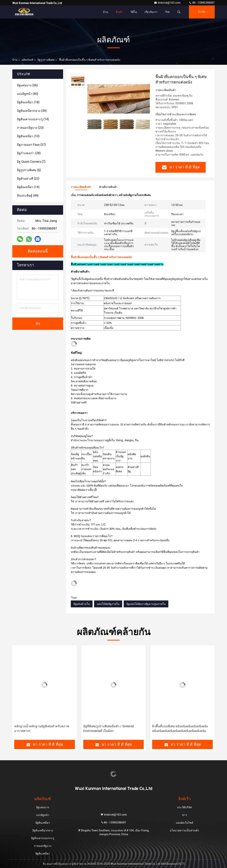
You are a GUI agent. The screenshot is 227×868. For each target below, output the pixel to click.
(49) (28, 196)
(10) (28, 136)
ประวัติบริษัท (184, 807)
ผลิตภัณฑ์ (28, 60)
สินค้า (119, 12)
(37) (31, 145)
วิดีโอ (134, 12)
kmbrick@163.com (167, 3)
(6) (29, 170)
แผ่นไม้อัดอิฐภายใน (108, 604)
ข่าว (184, 815)
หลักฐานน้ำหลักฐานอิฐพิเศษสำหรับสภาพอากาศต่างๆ (42, 729)
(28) (29, 153)
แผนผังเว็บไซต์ (184, 823)
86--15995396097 (202, 3)
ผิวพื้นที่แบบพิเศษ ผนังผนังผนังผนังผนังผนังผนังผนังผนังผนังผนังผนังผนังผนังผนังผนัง (180, 729)
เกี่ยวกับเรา (151, 12)
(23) (30, 128)
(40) (28, 94)
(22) (28, 179)
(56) (27, 85)
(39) (32, 111)
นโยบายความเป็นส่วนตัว (184, 830)
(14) (33, 119)
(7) (31, 162)
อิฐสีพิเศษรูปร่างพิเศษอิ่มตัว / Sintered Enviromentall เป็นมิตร (108, 729)
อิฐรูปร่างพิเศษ (46, 60)
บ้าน (106, 12)
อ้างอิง (202, 12)
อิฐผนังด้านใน (82, 604)
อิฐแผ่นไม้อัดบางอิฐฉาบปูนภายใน (146, 604)
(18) (28, 102)
